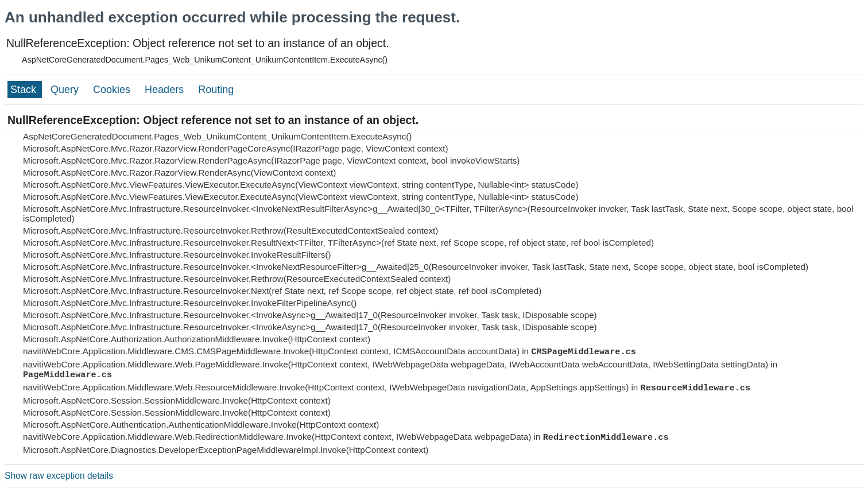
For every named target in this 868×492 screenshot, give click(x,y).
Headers (166, 90)
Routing (216, 90)
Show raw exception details (59, 476)
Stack (25, 90)
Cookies (113, 90)
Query (66, 90)
